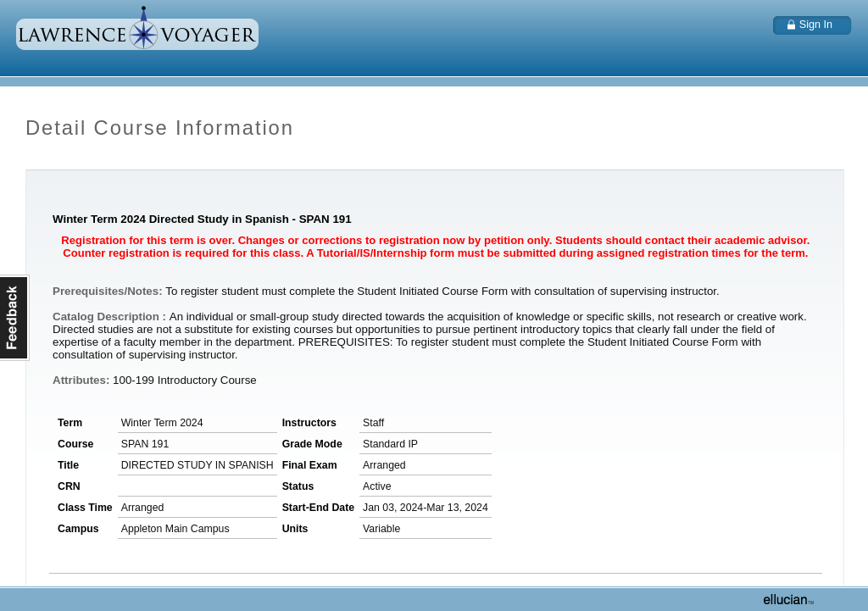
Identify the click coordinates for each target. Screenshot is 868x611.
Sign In (816, 25)
